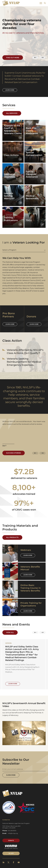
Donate (11, 841)
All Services (12, 113)
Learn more (10, 90)
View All (10, 633)
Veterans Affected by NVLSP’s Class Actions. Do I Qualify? (25, 351)
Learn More (28, 555)
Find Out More (13, 57)
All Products (12, 537)
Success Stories (14, 453)
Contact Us (6, 820)
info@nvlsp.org (13, 834)
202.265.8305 (12, 831)
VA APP (11, 853)
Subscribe (11, 775)
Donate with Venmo (11, 847)
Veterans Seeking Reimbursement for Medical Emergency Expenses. (24, 362)
